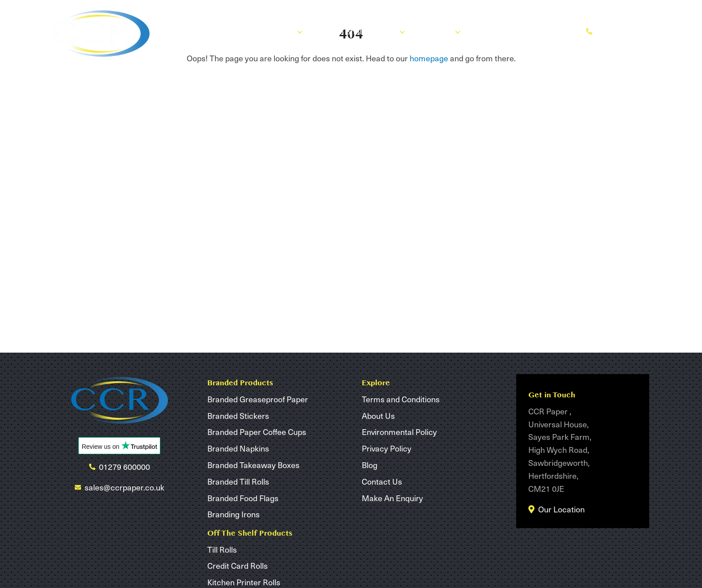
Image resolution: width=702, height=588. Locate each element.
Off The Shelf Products (361, 31)
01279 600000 (616, 31)
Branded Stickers (238, 415)
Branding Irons (233, 514)
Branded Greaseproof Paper (258, 399)
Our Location (561, 509)
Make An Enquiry (538, 31)
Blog (484, 31)
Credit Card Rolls (238, 565)
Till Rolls (222, 549)
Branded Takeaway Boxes (253, 465)
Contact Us (382, 481)
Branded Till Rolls (238, 481)
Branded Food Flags (243, 498)
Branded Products (266, 31)
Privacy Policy (387, 448)
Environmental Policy (399, 432)
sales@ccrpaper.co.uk (124, 487)
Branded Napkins (238, 448)
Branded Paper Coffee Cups (257, 432)
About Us (440, 31)
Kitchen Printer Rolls (244, 582)
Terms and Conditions (401, 399)
